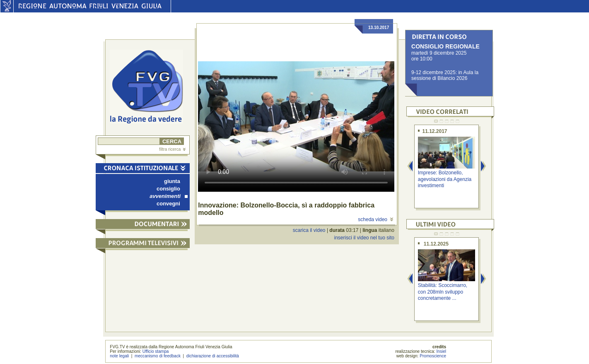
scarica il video (309, 230)
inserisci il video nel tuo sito (364, 238)
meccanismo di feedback (158, 356)
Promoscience (433, 356)
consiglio (168, 189)
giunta (172, 181)
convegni (168, 204)
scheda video (375, 219)
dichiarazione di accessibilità (213, 356)
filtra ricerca (172, 149)
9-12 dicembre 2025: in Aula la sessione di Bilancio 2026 (445, 75)
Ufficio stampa (156, 351)
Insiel (442, 351)
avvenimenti (169, 196)
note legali (119, 356)
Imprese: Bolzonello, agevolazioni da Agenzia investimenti (445, 179)
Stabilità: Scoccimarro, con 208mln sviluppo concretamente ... (443, 292)
